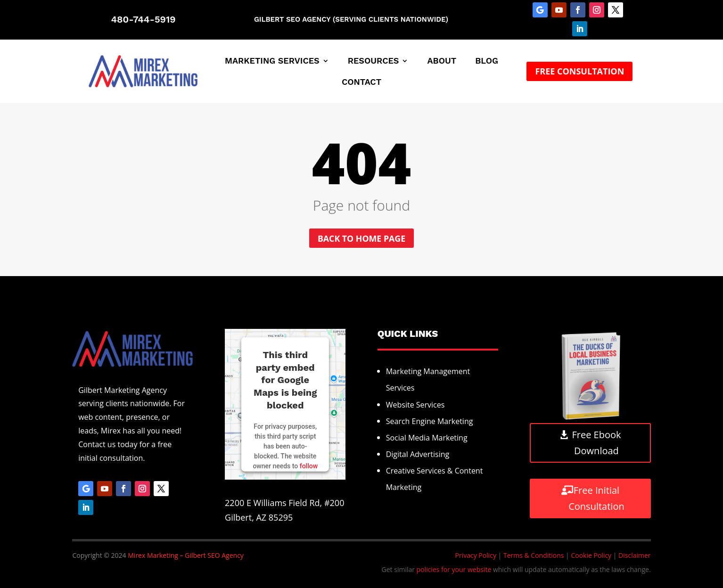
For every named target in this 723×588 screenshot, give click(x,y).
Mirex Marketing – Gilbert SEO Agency (186, 555)
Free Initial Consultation (596, 498)
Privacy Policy (476, 555)
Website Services (415, 405)
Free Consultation (579, 71)
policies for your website (454, 570)
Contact (361, 83)
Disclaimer (634, 555)
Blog (487, 61)
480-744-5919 (143, 19)
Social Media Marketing (427, 438)
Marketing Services (272, 61)
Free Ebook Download (596, 443)
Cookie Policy (591, 555)
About (442, 61)
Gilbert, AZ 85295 (259, 517)
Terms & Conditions (534, 555)
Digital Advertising (418, 455)
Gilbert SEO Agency (292, 19)
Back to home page (362, 238)
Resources (374, 61)
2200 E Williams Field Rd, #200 (284, 503)
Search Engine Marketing (430, 421)
